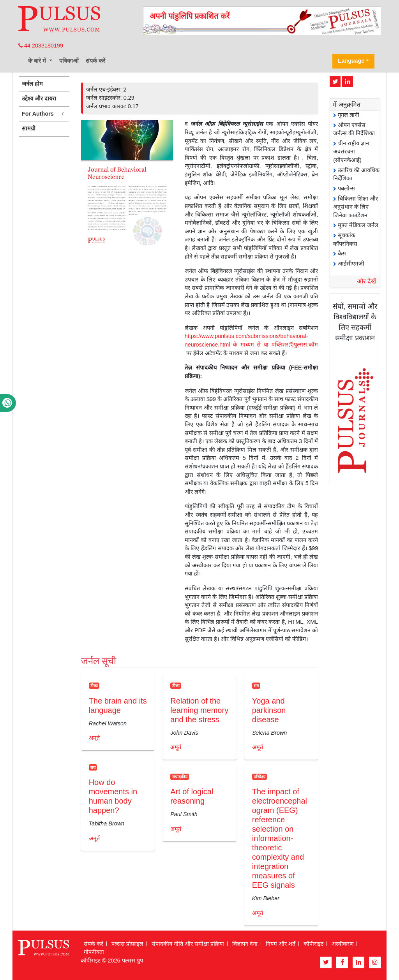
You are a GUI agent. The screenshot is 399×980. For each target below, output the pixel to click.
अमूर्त (94, 738)
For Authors (44, 114)
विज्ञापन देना (245, 944)
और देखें (366, 281)
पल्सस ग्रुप (132, 961)
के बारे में (38, 61)
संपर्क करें (95, 61)
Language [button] (351, 61)
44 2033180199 (41, 46)
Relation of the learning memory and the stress (199, 710)
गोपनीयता (94, 952)
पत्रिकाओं (69, 61)
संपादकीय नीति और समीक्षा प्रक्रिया (188, 944)
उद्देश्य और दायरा (39, 99)
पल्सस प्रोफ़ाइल (127, 944)
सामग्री (29, 128)
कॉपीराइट (313, 944)
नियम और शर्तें (281, 944)
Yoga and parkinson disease (269, 710)
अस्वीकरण (343, 944)
